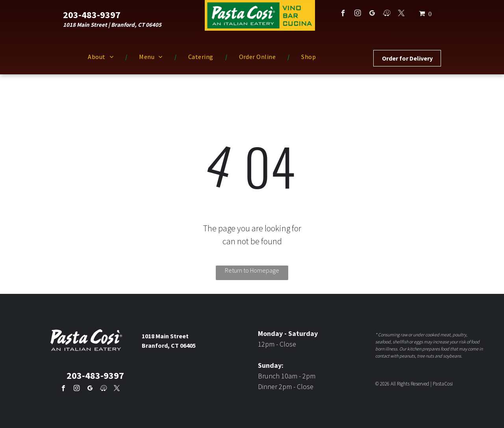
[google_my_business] (372, 14)
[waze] (387, 14)
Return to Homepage (252, 270)
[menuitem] (102, 57)
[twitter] (401, 14)
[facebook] (343, 14)
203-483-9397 (92, 15)
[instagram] (358, 14)
